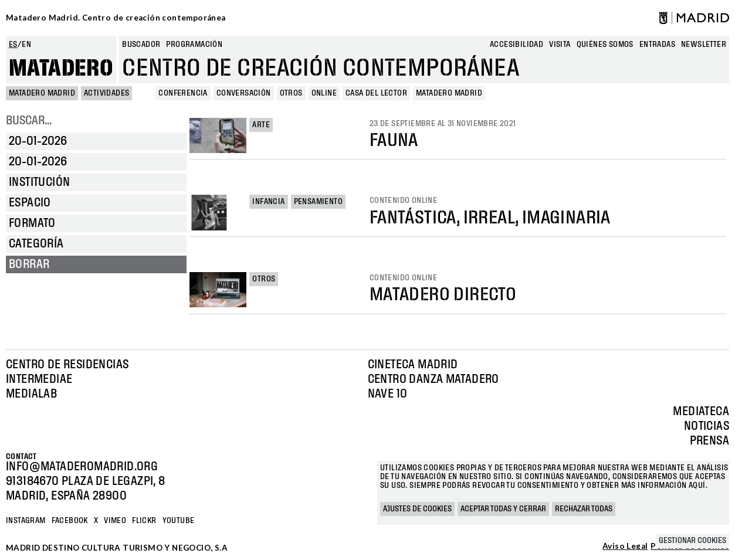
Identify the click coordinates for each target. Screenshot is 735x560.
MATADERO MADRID (42, 93)
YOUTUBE (179, 521)
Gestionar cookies (692, 541)
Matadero (61, 69)
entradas (657, 45)
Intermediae (39, 379)
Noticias (707, 426)
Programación (194, 45)
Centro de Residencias (67, 365)
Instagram (26, 521)
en (26, 45)
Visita (560, 45)
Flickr (144, 521)
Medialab (31, 394)
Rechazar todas (584, 509)
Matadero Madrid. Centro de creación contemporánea (116, 18)
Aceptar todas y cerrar (503, 509)
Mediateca (701, 412)
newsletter (704, 45)
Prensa (709, 441)
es (13, 45)
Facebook (70, 521)
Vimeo (115, 521)
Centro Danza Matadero (433, 379)
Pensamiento (318, 202)
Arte (261, 125)
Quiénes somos (605, 45)
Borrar (29, 264)
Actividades (106, 93)
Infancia (268, 202)
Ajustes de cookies (417, 509)
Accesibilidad (516, 45)
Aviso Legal (625, 547)
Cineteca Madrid (413, 365)
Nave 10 (388, 394)
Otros (264, 279)
